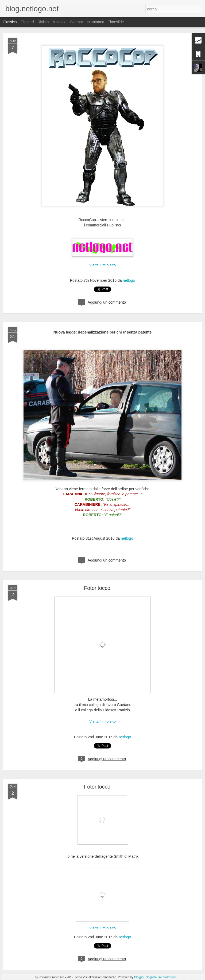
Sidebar (76, 22)
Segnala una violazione (161, 977)
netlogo (129, 280)
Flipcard (27, 22)
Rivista (43, 22)
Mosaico (59, 22)
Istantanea (96, 22)
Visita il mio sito (102, 265)
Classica (10, 22)
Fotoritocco (97, 588)
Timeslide (116, 22)
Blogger (139, 977)
